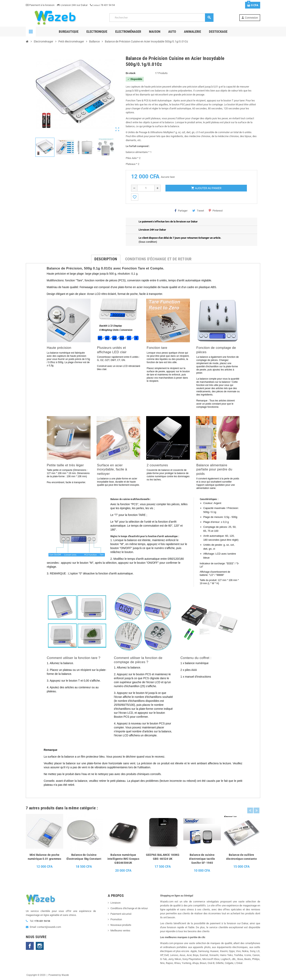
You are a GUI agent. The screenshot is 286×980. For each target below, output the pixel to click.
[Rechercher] (161, 18)
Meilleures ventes (120, 930)
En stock (131, 73)
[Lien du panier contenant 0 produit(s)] (253, 5)
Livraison (115, 903)
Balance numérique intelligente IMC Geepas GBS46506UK (123, 859)
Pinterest (216, 211)
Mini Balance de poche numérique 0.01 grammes (45, 857)
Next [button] (256, 807)
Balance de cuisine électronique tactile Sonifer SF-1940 (202, 859)
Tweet (198, 211)
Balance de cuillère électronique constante (242, 857)
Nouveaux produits (121, 925)
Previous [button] (250, 807)
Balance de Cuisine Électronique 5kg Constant (84, 857)
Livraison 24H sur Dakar (72, 5)
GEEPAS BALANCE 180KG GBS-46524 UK (163, 857)
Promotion (116, 919)
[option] (44, 844)
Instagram (40, 946)
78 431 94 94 (102, 5)
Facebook (30, 946)
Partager (181, 211)
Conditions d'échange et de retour (129, 908)
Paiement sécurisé (121, 914)
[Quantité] (146, 188)
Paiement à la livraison (40, 5)
